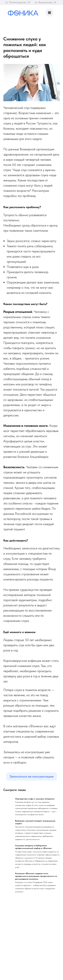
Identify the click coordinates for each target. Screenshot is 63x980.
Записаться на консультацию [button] (32, 776)
